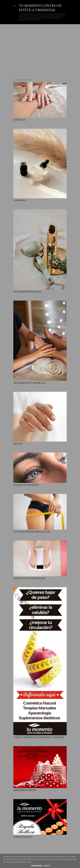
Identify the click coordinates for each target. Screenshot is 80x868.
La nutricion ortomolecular (32, 532)
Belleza (18, 444)
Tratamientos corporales (30, 383)
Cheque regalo (23, 837)
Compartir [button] (16, 123)
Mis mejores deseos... (25, 790)
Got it (47, 866)
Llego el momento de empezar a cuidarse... (39, 737)
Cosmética (20, 200)
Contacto (20, 120)
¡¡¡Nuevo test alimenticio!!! (29, 578)
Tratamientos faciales (27, 292)
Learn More (37, 866)
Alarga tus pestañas (26, 485)
